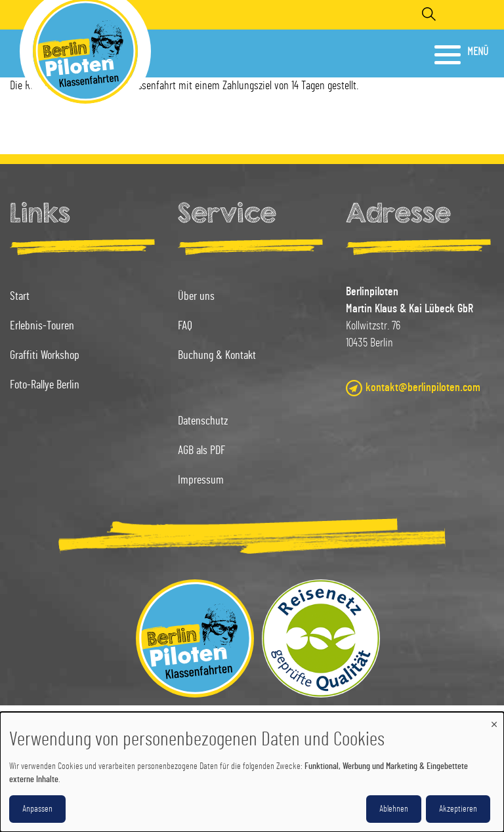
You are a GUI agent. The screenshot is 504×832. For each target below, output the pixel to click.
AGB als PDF (201, 451)
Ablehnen (394, 809)
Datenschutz (203, 421)
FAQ (185, 326)
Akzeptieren (458, 809)
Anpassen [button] (37, 809)
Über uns (196, 297)
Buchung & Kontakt (217, 356)
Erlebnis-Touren (42, 326)
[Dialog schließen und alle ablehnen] (494, 720)
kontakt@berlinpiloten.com (423, 388)
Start (20, 297)
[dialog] (252, 772)
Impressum (201, 480)
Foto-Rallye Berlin (45, 385)
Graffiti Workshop (45, 356)
